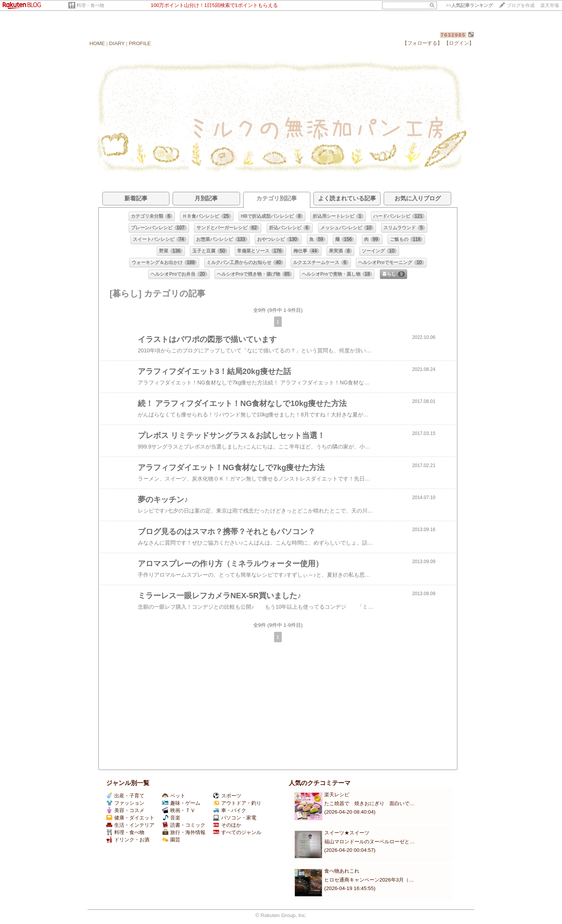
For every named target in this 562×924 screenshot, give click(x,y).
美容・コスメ (125, 810)
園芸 (171, 840)
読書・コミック (184, 825)
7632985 (453, 35)
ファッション (125, 803)
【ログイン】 (459, 43)
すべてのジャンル (237, 832)
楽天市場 (550, 5)
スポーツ (227, 796)
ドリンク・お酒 (128, 840)
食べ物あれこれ (342, 871)
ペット (174, 796)
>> (469, 5)
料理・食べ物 (90, 5)
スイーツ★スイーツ (347, 833)
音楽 (171, 818)
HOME (97, 43)
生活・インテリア (130, 825)
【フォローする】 (422, 43)
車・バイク (230, 810)
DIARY (117, 43)
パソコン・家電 (235, 818)
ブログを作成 (521, 5)
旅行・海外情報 (184, 832)
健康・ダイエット (130, 818)
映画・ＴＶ (179, 810)
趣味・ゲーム (181, 803)
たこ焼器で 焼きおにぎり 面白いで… (369, 803)
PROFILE (140, 43)
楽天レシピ (337, 795)
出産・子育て (125, 796)
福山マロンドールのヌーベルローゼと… (369, 842)
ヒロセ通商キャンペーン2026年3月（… (369, 880)
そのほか (227, 825)
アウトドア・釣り (237, 803)
